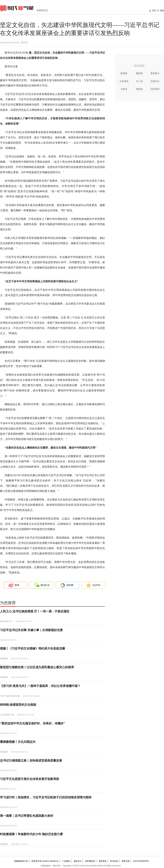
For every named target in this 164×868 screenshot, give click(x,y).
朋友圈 (70, 585)
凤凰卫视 (125, 861)
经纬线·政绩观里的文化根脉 (18, 705)
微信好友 (45, 585)
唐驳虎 (139, 89)
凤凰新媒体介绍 (21, 861)
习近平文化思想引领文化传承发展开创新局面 (30, 779)
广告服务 (66, 861)
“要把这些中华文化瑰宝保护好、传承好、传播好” (32, 723)
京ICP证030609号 (141, 861)
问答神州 (155, 89)
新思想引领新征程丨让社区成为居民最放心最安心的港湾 (37, 667)
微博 (17, 585)
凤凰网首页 (42, 10)
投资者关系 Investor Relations (45, 861)
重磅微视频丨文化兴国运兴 (18, 742)
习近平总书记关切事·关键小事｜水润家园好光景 (31, 630)
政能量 (124, 73)
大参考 (124, 89)
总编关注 (155, 81)
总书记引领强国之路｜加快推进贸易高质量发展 (31, 761)
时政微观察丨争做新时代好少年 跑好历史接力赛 (31, 834)
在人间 (139, 81)
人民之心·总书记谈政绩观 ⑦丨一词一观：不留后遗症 (35, 611)
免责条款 (102, 861)
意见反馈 (114, 861)
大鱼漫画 (124, 81)
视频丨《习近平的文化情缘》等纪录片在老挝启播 (32, 648)
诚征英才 (78, 861)
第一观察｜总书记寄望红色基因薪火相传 (27, 816)
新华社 (25, 43)
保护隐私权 (90, 861)
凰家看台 (155, 73)
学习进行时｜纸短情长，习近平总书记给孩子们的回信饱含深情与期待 (46, 797)
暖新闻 (139, 73)
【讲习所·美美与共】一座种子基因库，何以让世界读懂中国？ (40, 686)
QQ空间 (96, 585)
